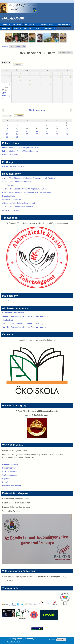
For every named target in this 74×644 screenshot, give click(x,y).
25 (27, 134)
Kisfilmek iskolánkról (10, 155)
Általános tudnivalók (10, 464)
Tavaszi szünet (8, 300)
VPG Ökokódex (8, 185)
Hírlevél (5, 482)
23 (7, 134)
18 (27, 131)
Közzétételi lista (8, 196)
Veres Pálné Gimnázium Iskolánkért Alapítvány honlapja (24, 327)
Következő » (68, 53)
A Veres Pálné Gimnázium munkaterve (17, 207)
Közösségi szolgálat (46, 25)
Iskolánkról (6, 29)
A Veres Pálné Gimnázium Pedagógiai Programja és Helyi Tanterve (29, 178)
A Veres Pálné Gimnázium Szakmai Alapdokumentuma (24, 189)
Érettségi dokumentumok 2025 (14, 166)
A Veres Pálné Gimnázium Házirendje (17, 182)
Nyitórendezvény (9, 468)
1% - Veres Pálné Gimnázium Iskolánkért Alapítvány (23, 324)
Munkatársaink (63, 25)
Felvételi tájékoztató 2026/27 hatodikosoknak (20, 151)
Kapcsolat (28, 28)
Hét (12, 47)
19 (37, 131)
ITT (13, 581)
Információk (30, 25)
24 (17, 134)
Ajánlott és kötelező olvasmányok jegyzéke (19, 203)
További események (10, 475)
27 (47, 134)
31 (17, 137)
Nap (18, 47)
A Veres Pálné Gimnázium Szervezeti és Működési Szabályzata (27, 192)
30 (7, 137)
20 (47, 131)
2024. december (37, 110)
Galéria (17, 29)
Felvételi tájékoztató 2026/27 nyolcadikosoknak (21, 148)
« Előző (61, 53)
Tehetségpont (49, 29)
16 (9, 84)
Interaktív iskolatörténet (11, 486)
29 (67, 134)
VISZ (37, 29)
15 (67, 129)
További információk (14, 642)
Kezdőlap (5, 25)
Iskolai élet (17, 25)
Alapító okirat (7, 320)
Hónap (6, 46)
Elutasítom (61, 640)
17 (17, 131)
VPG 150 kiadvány (10, 471)
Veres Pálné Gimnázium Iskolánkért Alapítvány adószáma (25, 316)
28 (57, 134)
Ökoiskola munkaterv (11, 210)
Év (24, 47)
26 (37, 134)
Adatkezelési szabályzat (12, 200)
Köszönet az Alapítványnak (13, 313)
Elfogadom (51, 640)
